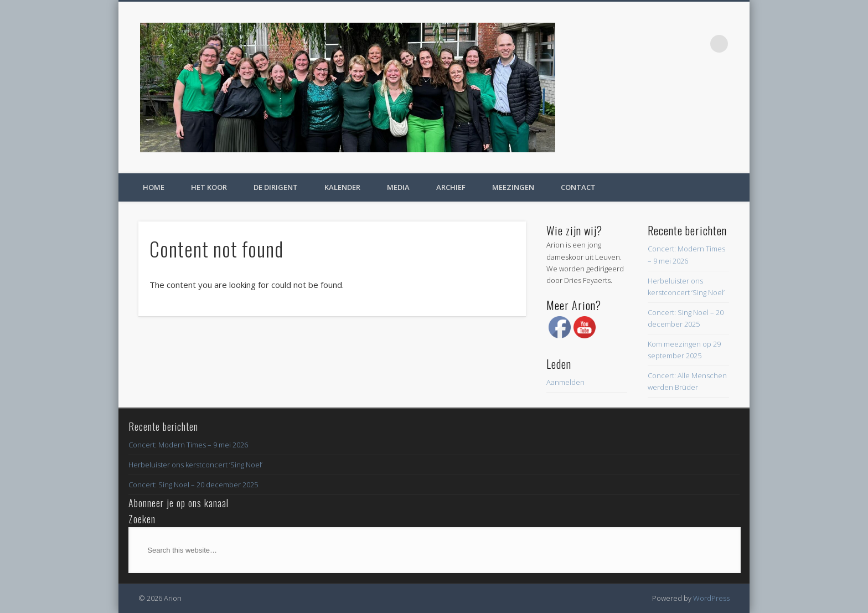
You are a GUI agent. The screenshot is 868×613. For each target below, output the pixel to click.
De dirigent (276, 187)
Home (154, 187)
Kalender (342, 187)
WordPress (711, 598)
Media (398, 187)
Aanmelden (565, 382)
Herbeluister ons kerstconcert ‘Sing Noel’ (195, 465)
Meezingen (513, 187)
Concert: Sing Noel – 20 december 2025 (193, 485)
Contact (578, 187)
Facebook (696, 44)
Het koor (209, 187)
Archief (451, 187)
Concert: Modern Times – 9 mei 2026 (188, 445)
